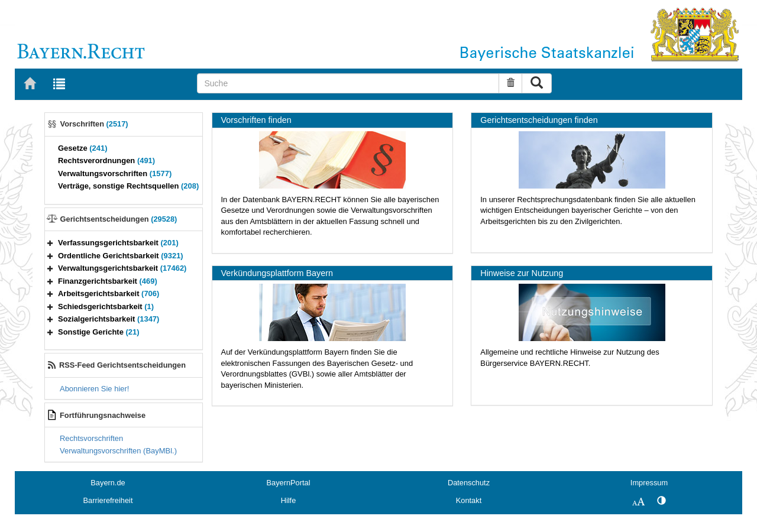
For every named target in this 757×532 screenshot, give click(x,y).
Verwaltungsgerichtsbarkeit (122, 268)
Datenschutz (469, 483)
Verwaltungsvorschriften (115, 173)
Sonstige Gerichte (99, 332)
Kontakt (469, 500)
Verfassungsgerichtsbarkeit (118, 243)
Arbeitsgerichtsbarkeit (109, 293)
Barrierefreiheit (108, 500)
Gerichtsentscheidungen (119, 219)
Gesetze (83, 148)
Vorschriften (94, 124)
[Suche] (348, 83)
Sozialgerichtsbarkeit (109, 319)
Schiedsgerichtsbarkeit (106, 306)
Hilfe (289, 500)
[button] (50, 243)
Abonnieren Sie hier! (94, 389)
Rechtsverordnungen (106, 160)
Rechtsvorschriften (91, 438)
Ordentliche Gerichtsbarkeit (121, 256)
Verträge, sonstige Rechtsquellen (128, 186)
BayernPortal (289, 483)
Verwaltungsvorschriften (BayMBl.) (118, 451)
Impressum (649, 483)
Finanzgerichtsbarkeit (108, 281)
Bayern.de (108, 483)
